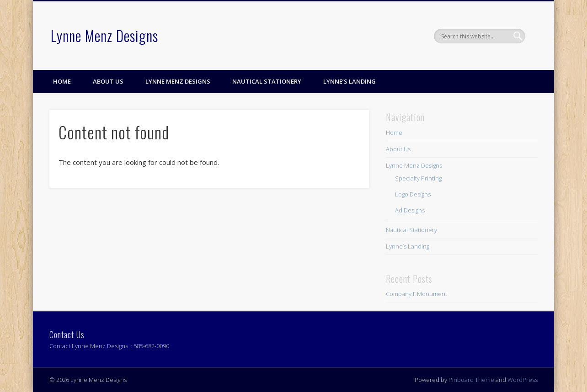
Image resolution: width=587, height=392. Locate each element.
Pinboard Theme (471, 380)
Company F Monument (416, 294)
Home (62, 81)
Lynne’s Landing (350, 81)
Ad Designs (410, 210)
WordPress (523, 380)
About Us (108, 81)
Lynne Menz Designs (104, 35)
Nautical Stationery (267, 81)
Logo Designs (413, 194)
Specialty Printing (418, 178)
